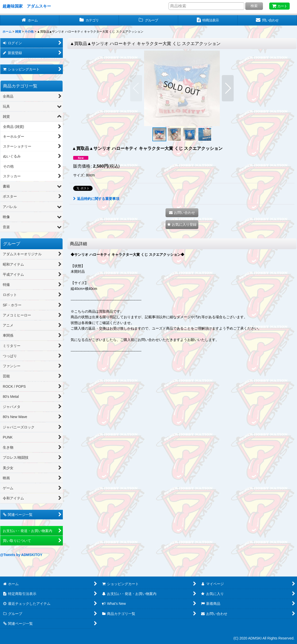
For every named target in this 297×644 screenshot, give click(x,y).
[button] (136, 88)
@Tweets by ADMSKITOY (21, 555)
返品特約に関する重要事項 (96, 199)
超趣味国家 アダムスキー (27, 6)
